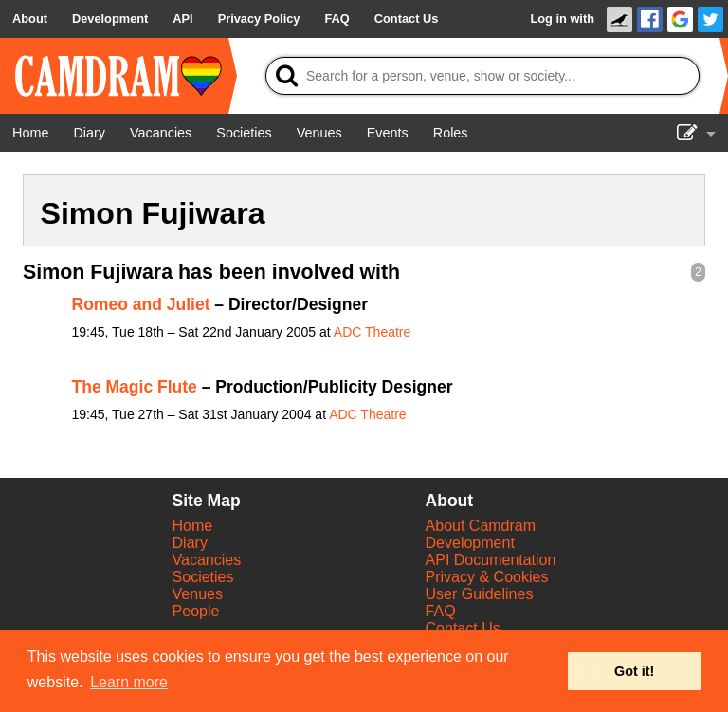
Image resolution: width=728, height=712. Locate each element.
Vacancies (207, 560)
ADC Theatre (372, 332)
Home (193, 526)
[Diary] (89, 133)
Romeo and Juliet (141, 304)
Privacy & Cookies (487, 577)
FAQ (441, 611)
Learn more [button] (129, 682)
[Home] (30, 133)
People (196, 611)
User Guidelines (480, 594)
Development (470, 543)
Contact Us (463, 628)
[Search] (482, 76)
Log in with (562, 18)
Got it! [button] (634, 671)
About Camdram (481, 526)
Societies (203, 577)
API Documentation (491, 560)
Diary (190, 543)
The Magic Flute (135, 387)
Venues (198, 594)
